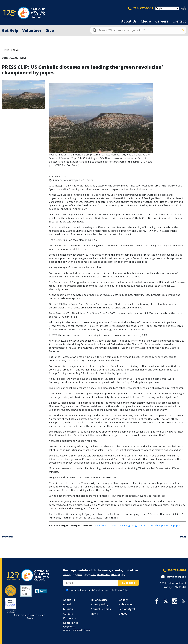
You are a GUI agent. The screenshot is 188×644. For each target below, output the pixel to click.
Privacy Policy (122, 590)
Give (50, 30)
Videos (123, 614)
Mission (68, 609)
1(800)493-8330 (69, 627)
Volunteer (32, 30)
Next (183, 537)
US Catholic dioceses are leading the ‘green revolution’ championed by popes (137, 525)
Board (67, 604)
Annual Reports (101, 609)
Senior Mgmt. (127, 609)
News (94, 614)
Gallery (123, 600)
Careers (162, 21)
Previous (8, 537)
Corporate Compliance (71, 620)
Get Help (10, 30)
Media (146, 21)
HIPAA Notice (99, 600)
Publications (127, 604)
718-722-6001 (141, 8)
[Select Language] (167, 8)
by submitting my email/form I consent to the (99, 590)
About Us (129, 21)
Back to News (11, 50)
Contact (179, 21)
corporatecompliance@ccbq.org (77, 630)
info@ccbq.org (176, 577)
